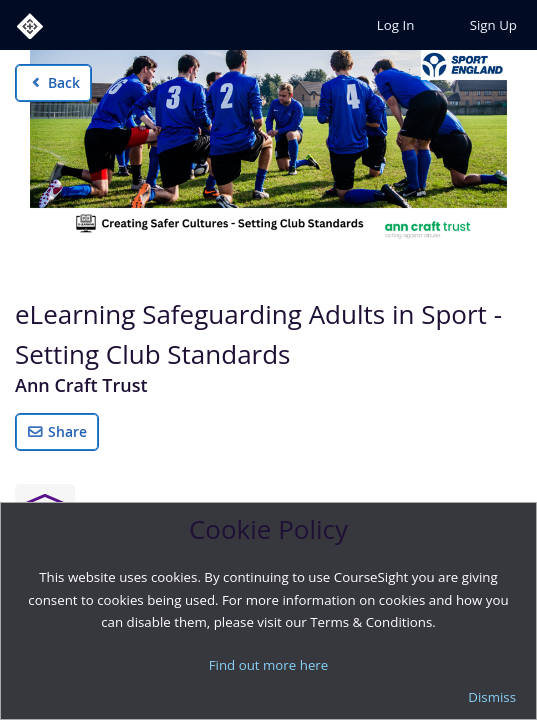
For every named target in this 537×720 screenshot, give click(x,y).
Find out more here (269, 665)
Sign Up (493, 25)
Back (53, 82)
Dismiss (492, 697)
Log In (395, 25)
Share (57, 431)
